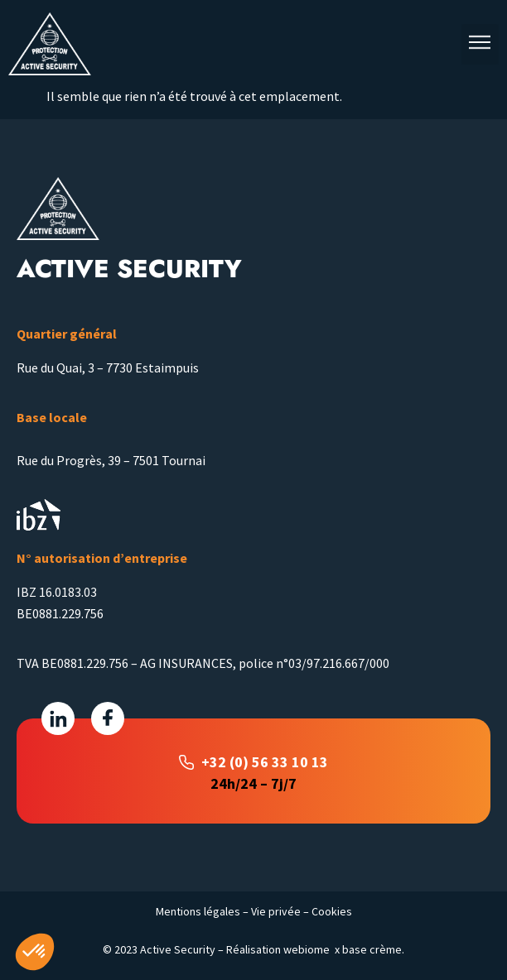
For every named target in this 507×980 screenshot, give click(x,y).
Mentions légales (198, 911)
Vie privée (276, 911)
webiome (307, 949)
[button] (480, 44)
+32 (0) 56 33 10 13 (265, 762)
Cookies (332, 911)
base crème (372, 949)
